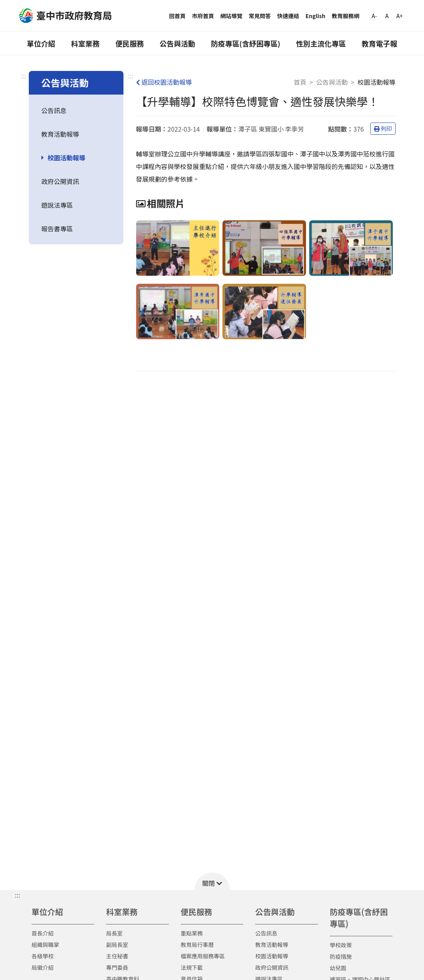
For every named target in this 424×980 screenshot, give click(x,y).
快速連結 (288, 16)
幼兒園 (338, 968)
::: (23, 76)
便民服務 (129, 43)
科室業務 (85, 43)
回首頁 (177, 16)
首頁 (300, 82)
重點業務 (192, 933)
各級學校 (43, 956)
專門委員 (117, 967)
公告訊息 (54, 110)
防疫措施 (341, 956)
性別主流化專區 (321, 43)
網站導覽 (232, 16)
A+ (400, 16)
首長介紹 (43, 933)
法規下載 (192, 967)
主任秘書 (117, 956)
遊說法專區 (57, 205)
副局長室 (117, 945)
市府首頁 (203, 16)
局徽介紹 (43, 967)
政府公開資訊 (60, 181)
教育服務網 (346, 16)
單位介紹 (41, 43)
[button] (212, 881)
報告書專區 (57, 229)
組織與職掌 (45, 945)
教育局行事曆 (197, 945)
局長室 (114, 933)
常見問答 (260, 16)
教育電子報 (379, 43)
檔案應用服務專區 (203, 956)
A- (374, 16)
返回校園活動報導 (164, 82)
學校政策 (341, 945)
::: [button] (18, 895)
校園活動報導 (67, 158)
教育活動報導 (60, 134)
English (316, 16)
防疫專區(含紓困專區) (246, 43)
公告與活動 (177, 43)
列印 (383, 128)
